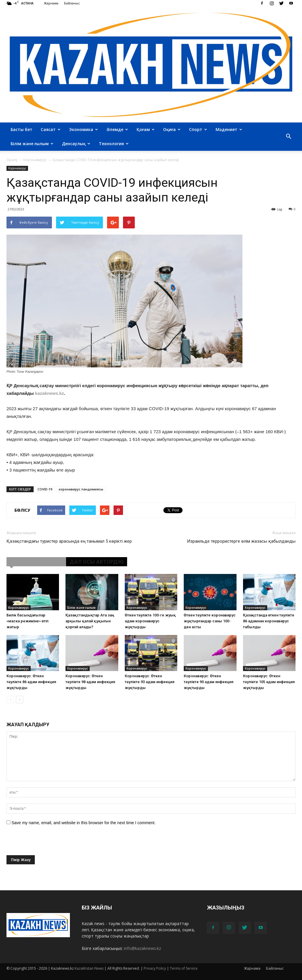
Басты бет (22, 129)
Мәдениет (229, 129)
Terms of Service (184, 968)
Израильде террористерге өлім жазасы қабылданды (241, 541)
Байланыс (72, 3)
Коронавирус (17, 168)
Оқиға (172, 129)
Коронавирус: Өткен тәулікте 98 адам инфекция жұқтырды (90, 682)
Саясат (51, 129)
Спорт (198, 129)
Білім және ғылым (32, 144)
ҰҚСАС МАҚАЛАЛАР (36, 562)
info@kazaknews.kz (142, 948)
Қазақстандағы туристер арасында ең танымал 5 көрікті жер (69, 541)
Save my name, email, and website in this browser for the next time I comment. (84, 823)
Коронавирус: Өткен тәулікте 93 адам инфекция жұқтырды (150, 682)
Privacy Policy (155, 968)
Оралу (12, 160)
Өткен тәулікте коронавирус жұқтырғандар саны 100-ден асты (210, 621)
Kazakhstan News (89, 968)
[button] (288, 137)
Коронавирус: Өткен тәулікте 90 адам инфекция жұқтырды (209, 682)
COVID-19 (45, 489)
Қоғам (146, 129)
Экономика (83, 129)
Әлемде (117, 129)
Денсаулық (76, 144)
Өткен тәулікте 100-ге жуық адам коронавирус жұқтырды (150, 621)
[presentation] (51, 844)
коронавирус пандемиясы (81, 489)
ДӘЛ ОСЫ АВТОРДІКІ (97, 562)
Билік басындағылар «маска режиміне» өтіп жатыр (27, 621)
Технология (114, 144)
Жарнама (51, 3)
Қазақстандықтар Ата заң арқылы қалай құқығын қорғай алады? (90, 621)
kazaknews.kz (50, 393)
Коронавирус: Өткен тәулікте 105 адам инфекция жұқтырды (269, 682)
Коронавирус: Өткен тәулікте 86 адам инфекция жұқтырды (31, 682)
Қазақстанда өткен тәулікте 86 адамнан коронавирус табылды (269, 621)
